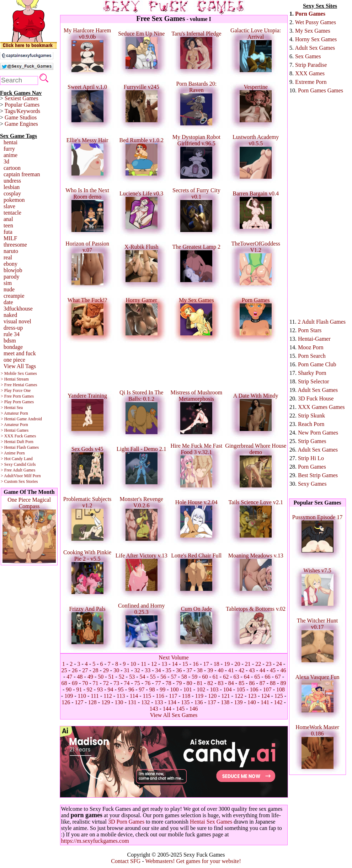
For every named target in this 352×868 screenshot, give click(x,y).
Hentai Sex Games (211, 822)
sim (8, 283)
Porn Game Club (317, 364)
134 (172, 702)
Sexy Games (312, 484)
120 (212, 696)
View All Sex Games (174, 715)
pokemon (14, 200)
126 (66, 702)
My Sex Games (313, 31)
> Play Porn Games (17, 402)
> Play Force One (16, 390)
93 (100, 689)
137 (212, 702)
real (8, 257)
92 (90, 689)
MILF (10, 238)
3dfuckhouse (18, 309)
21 (248, 664)
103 (214, 689)
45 (273, 670)
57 (174, 677)
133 (159, 702)
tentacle (12, 213)
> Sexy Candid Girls (18, 464)
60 (205, 677)
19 (227, 664)
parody (11, 277)
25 (64, 670)
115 (147, 696)
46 (283, 670)
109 (69, 696)
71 (96, 683)
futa (8, 232)
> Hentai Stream (15, 379)
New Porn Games (318, 433)
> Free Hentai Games (19, 385)
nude (9, 289)
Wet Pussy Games (316, 22)
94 (111, 689)
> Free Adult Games (18, 470)
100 (174, 689)
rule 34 (12, 334)
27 (85, 670)
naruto (11, 251)
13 (164, 664)
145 (180, 709)
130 (119, 702)
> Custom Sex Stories (19, 481)
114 (134, 696)
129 (106, 702)
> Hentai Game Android (21, 419)
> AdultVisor (12, 476)
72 (106, 683)
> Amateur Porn (14, 413)
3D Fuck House (316, 398)
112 (108, 696)
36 (179, 670)
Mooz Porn (311, 347)
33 (148, 670)
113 (121, 696)
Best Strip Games (318, 475)
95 (121, 689)
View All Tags (20, 366)
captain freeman (22, 174)
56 (163, 677)
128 (92, 702)
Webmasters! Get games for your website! (193, 861)
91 (79, 689)
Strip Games (312, 441)
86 (252, 683)
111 (95, 696)
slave (9, 206)
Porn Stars (310, 330)
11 (143, 664)
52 (122, 677)
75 (137, 683)
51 (111, 677)
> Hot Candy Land (17, 459)
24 (279, 664)
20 (238, 664)
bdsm (10, 341)
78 (169, 683)
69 (75, 683)
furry (9, 149)
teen (8, 225)
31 (127, 670)
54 (143, 677)
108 (281, 689)
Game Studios (21, 117)
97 (142, 689)
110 (82, 696)
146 (193, 709)
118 (186, 696)
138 (225, 702)
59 (194, 677)
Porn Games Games (321, 90)
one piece (14, 360)
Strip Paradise (311, 65)
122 (239, 696)
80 (189, 683)
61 (215, 677)
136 (198, 702)
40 (220, 670)
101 (188, 689)
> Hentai (8, 442)
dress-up (13, 328)
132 (145, 702)
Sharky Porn (312, 373)
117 (173, 696)
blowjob (13, 270)
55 (153, 677)
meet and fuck (20, 353)
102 (201, 689)
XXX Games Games (321, 407)
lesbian (12, 187)
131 (132, 702)
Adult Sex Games (315, 48)
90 (69, 689)
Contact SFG (126, 861)
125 (279, 696)
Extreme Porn (311, 82)
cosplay (12, 193)
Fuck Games (25, 436)
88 (273, 683)
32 (137, 670)
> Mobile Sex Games (19, 373)
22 (258, 664)
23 (268, 664)
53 (132, 677)
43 (252, 670)
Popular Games (22, 105)
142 (278, 702)
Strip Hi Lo (311, 458)
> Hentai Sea (12, 408)
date (8, 302)
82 (210, 683)
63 (236, 677)
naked (10, 315)
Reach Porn (311, 424)
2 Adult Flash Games (322, 322)
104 (228, 689)
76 (148, 683)
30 (116, 670)
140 (252, 702)
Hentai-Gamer (314, 339)
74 (127, 683)
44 (262, 670)
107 (267, 689)
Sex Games (308, 56)
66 (267, 677)
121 (226, 696)
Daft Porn (25, 442)
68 (64, 683)
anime (10, 155)
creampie (14, 296)
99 (162, 689)
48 (80, 677)
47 (69, 677)
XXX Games (310, 73)
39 (210, 670)
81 (200, 683)
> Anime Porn (13, 453)
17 (206, 664)
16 (196, 664)
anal (8, 219)
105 (241, 689)
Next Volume (174, 657)
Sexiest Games (22, 98)
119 (199, 696)
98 (152, 689)
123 (252, 696)
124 (266, 696)
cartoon (12, 168)
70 (85, 683)
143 (154, 709)
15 (185, 664)
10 (133, 664)
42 (241, 670)
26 (75, 670)
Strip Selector (314, 381)
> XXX (7, 436)
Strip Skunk (311, 416)
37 (189, 670)
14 (175, 664)
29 (106, 670)
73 (116, 683)
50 (101, 677)
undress (12, 181)
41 (231, 670)
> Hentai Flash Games (20, 447)
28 (96, 670)
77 (158, 683)
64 (247, 677)
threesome (15, 245)
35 (169, 670)
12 (154, 664)
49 (90, 677)
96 (131, 689)
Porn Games (310, 14)
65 (257, 677)
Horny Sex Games (316, 39)
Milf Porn (32, 476)
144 (167, 709)
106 (254, 689)
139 (238, 702)
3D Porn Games (126, 822)
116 (160, 696)
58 (184, 677)
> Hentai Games (15, 430)
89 (283, 683)
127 (79, 702)
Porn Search (312, 356)
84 (231, 683)
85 (241, 683)
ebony (10, 264)
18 (217, 664)
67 (278, 677)
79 (179, 683)
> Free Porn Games (17, 396)
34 (158, 670)
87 (262, 683)
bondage (13, 347)
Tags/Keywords (22, 111)
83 (220, 683)
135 (185, 702)
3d (6, 161)
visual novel (17, 321)
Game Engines (21, 124)
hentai (10, 142)
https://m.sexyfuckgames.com (95, 841)
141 (265, 702)
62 (226, 677)
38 (200, 670)
